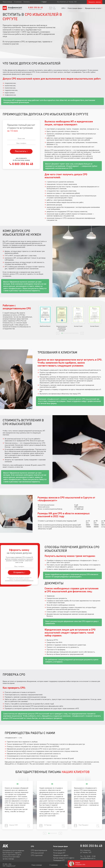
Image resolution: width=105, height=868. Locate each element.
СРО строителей (37, 855)
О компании (18, 2)
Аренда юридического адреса (64, 858)
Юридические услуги (93, 8)
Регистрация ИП (59, 853)
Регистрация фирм (75, 8)
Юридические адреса (61, 855)
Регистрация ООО (60, 850)
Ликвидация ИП (59, 860)
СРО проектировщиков (39, 850)
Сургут (44, 2)
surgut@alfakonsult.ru (88, 858)
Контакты (27, 2)
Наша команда (7, 2)
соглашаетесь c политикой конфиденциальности (19, 580)
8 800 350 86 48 (22, 164)
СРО (63, 8)
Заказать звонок (95, 2)
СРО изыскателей (37, 853)
